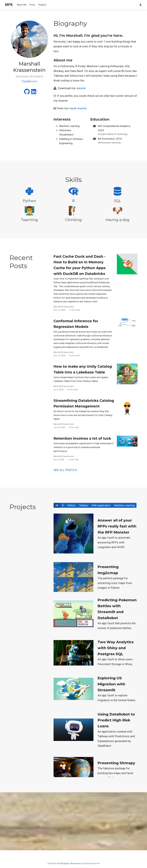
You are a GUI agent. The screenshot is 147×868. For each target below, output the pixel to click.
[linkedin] (34, 93)
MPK (9, 5)
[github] (27, 93)
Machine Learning (124, 505)
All (57, 505)
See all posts (65, 470)
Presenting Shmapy (116, 763)
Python (71, 505)
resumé (81, 88)
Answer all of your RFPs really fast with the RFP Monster (117, 526)
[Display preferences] (141, 5)
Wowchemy (76, 863)
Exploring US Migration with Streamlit (111, 684)
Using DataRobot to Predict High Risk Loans (116, 720)
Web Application (101, 505)
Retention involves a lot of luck (82, 438)
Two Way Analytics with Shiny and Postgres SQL (116, 648)
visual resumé (78, 108)
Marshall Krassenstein (64, 307)
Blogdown (65, 863)
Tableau (83, 505)
